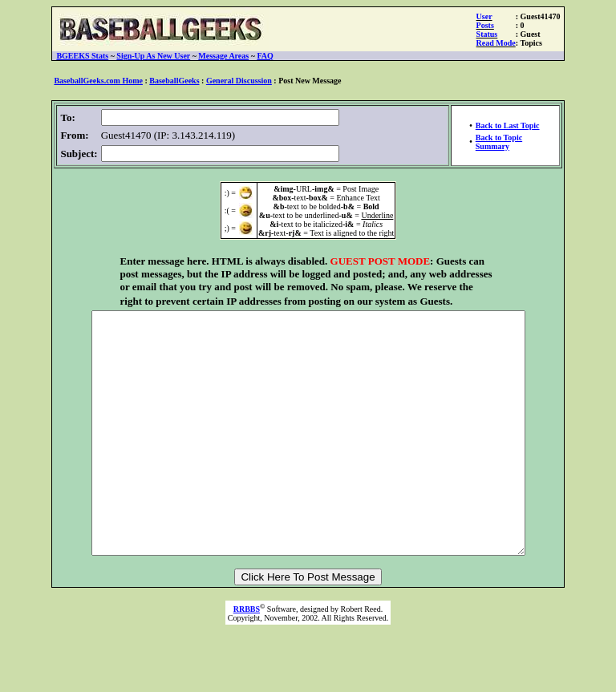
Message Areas (223, 56)
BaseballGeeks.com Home (98, 81)
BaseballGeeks (174, 81)
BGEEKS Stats (82, 56)
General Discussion (239, 81)
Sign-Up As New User (153, 56)
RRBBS (247, 657)
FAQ (265, 56)
